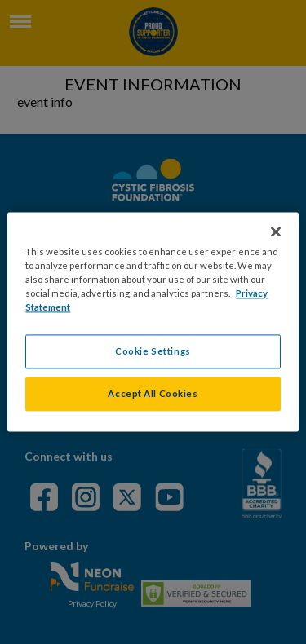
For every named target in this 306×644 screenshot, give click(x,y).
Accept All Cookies (153, 394)
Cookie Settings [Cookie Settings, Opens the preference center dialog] (153, 352)
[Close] (276, 232)
